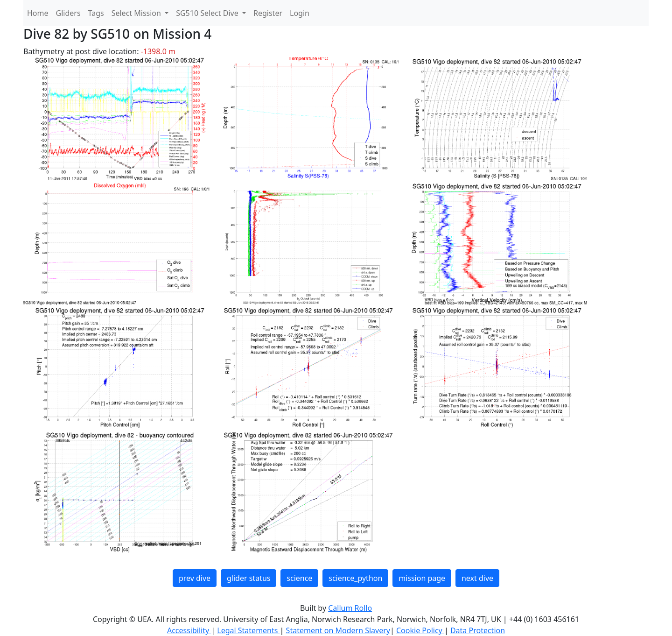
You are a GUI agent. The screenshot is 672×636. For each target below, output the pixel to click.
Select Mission (137, 13)
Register (268, 13)
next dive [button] (477, 578)
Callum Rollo (350, 608)
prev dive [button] (195, 578)
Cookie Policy (420, 630)
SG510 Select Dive (208, 13)
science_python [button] (355, 578)
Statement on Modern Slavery (338, 630)
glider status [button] (248, 578)
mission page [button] (422, 578)
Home (38, 13)
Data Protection (478, 630)
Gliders (68, 13)
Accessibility (189, 630)
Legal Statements (248, 630)
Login (300, 13)
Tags (96, 13)
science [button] (299, 578)
